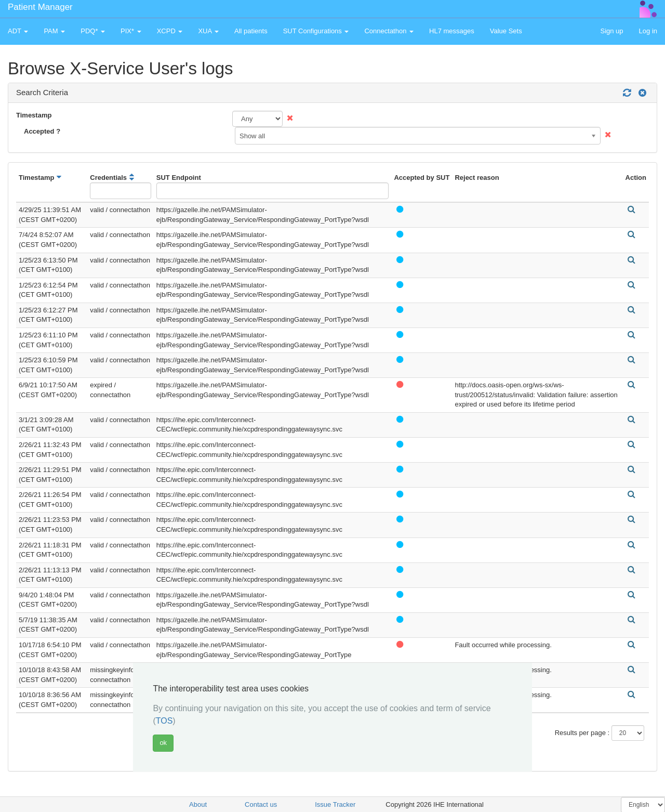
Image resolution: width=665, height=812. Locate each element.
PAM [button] (54, 31)
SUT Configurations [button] (316, 31)
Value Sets (506, 31)
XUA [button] (208, 31)
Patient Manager (40, 7)
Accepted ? (42, 131)
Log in (648, 31)
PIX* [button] (131, 31)
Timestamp (34, 115)
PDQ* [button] (93, 31)
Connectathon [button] (389, 31)
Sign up (611, 31)
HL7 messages (452, 31)
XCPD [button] (170, 31)
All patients (251, 31)
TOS (164, 721)
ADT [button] (18, 31)
